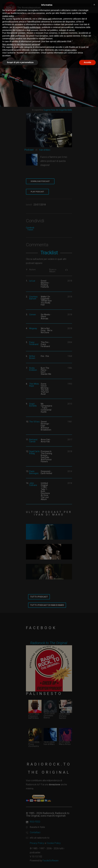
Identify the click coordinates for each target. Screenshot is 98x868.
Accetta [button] (87, 62)
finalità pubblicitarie (32, 27)
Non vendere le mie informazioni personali (21, 44)
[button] (94, 5)
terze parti (47, 19)
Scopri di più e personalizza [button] (20, 62)
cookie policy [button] (8, 16)
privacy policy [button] (70, 50)
